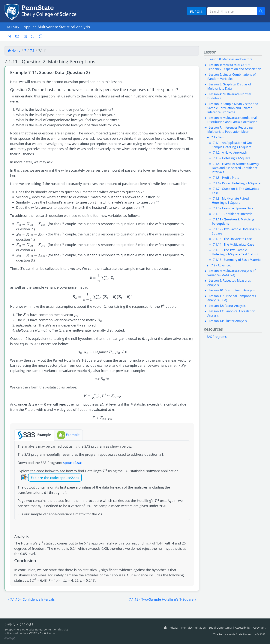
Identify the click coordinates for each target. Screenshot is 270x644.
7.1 (32, 51)
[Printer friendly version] (40, 36)
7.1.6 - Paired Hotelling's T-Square (237, 183)
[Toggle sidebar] (10, 36)
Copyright (259, 628)
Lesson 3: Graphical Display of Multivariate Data (229, 86)
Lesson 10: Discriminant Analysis (232, 290)
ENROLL (196, 12)
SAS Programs (217, 337)
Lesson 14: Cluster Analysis (228, 321)
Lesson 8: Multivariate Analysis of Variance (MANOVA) (231, 273)
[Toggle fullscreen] (33, 36)
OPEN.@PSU (19, 625)
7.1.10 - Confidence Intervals (233, 214)
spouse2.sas (73, 463)
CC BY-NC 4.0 (37, 634)
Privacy (174, 628)
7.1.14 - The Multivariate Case (234, 244)
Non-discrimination (193, 628)
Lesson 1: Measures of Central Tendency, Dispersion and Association (234, 67)
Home (14, 51)
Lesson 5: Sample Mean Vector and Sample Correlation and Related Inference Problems (233, 108)
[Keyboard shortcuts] (17, 36)
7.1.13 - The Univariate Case (232, 239)
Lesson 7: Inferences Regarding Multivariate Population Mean (230, 130)
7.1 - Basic (218, 137)
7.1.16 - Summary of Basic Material (237, 260)
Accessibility (243, 628)
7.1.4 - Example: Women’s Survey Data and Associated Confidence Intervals (235, 168)
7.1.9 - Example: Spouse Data (233, 208)
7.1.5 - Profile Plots (226, 178)
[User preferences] (26, 36)
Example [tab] (34, 435)
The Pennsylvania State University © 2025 (239, 635)
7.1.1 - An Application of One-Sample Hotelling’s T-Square (233, 145)
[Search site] (232, 11)
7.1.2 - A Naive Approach (230, 152)
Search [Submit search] (262, 11)
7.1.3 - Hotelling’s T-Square (232, 158)
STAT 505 (12, 27)
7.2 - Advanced (221, 265)
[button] (31, 599)
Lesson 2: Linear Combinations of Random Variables (232, 77)
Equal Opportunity (220, 628)
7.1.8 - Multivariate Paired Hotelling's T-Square (230, 201)
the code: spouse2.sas (61, 478)
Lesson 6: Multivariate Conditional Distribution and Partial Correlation (232, 120)
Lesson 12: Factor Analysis (227, 306)
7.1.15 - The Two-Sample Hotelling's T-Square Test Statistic (235, 252)
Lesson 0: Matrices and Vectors (230, 59)
